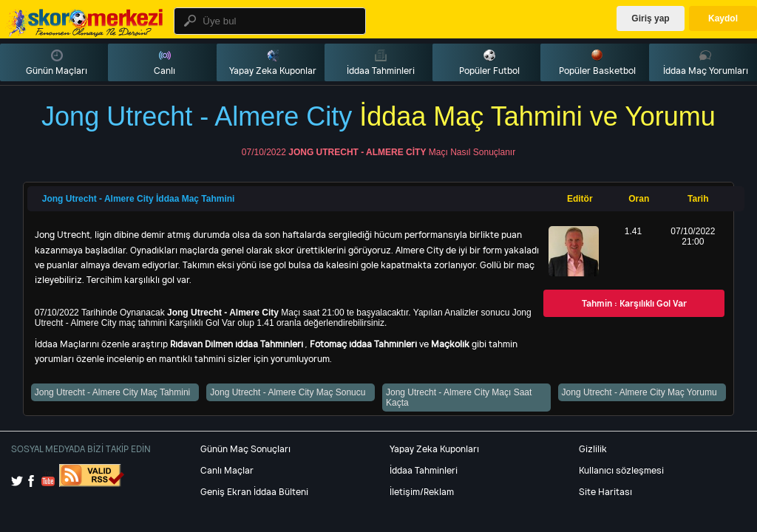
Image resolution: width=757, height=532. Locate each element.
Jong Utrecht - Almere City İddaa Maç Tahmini (139, 199)
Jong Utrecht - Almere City (357, 152)
